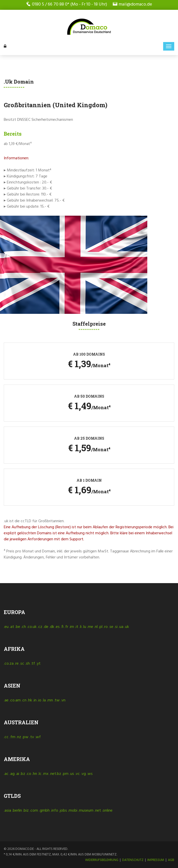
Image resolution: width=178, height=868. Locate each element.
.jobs (63, 811)
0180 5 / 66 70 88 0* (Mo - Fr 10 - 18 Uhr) (67, 4)
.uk (127, 627)
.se (111, 627)
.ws (90, 774)
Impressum (156, 860)
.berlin (17, 811)
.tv (32, 737)
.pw (25, 737)
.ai (17, 774)
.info (54, 811)
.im (72, 627)
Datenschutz (133, 860)
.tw (57, 700)
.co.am (15, 700)
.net (98, 811)
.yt (38, 664)
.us (72, 774)
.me (90, 627)
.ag (12, 774)
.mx (46, 774)
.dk (52, 627)
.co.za (9, 664)
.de (46, 627)
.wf (38, 737)
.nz (19, 737)
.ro (106, 627)
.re (17, 664)
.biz (26, 811)
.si (116, 627)
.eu (6, 627)
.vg (83, 774)
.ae (6, 700)
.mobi (73, 811)
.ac (6, 774)
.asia (7, 811)
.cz (40, 627)
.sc (22, 664)
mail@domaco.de (132, 4)
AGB (171, 860)
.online (107, 811)
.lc (40, 774)
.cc (6, 737)
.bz (23, 774)
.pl (101, 627)
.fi (62, 627)
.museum (86, 811)
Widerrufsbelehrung (102, 860)
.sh (27, 664)
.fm (12, 737)
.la (44, 700)
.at (12, 627)
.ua (121, 627)
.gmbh (44, 811)
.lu (84, 627)
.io (39, 700)
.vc (77, 774)
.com (34, 811)
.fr (66, 627)
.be (18, 627)
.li (80, 627)
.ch (24, 627)
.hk (30, 700)
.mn (50, 700)
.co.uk (32, 627)
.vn (63, 700)
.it (77, 627)
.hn (35, 774)
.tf (33, 664)
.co (29, 774)
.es (57, 627)
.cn (24, 700)
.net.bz (55, 774)
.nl (96, 627)
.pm (65, 774)
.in (35, 700)
